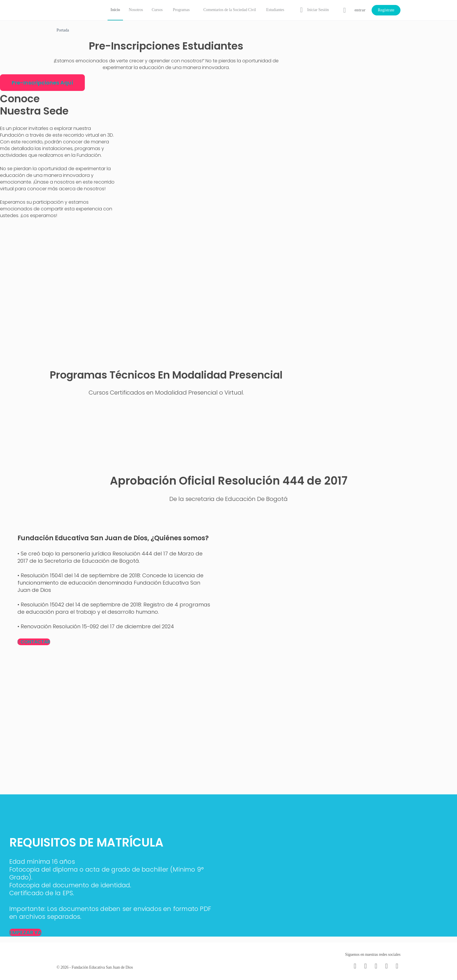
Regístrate (386, 10)
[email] (355, 966)
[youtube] (397, 966)
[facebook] (365, 966)
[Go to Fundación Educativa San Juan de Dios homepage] (77, 10)
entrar (360, 10)
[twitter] (386, 966)
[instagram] (376, 966)
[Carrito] (345, 10)
